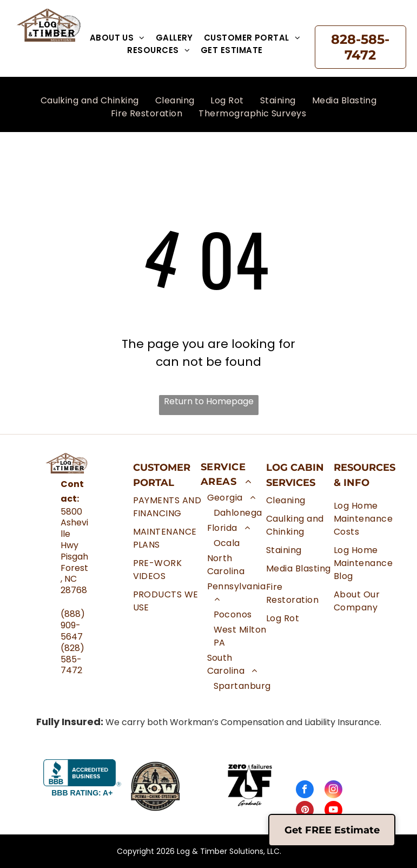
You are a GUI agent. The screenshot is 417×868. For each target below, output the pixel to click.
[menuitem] (117, 38)
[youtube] (333, 811)
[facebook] (305, 791)
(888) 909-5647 (73, 625)
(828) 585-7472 (72, 659)
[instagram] (333, 791)
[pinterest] (305, 811)
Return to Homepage (209, 401)
